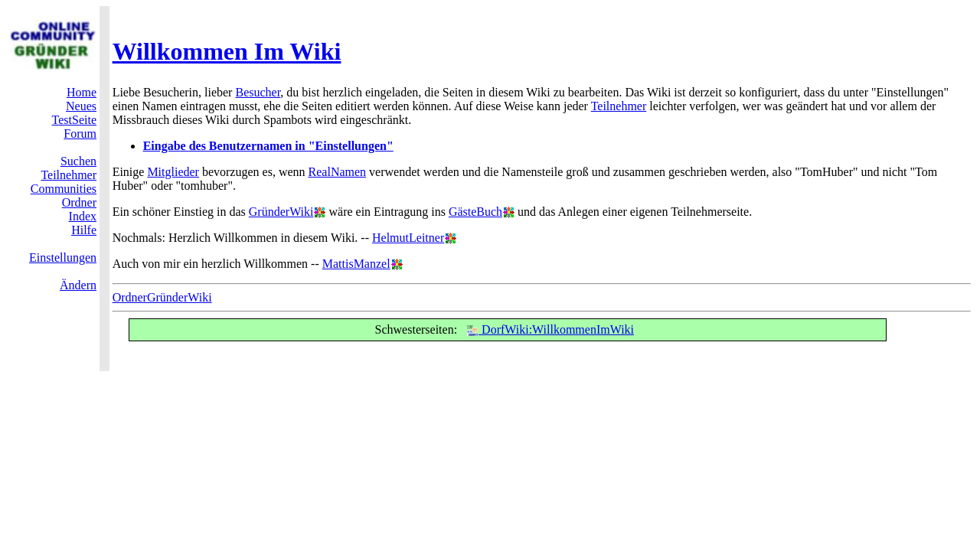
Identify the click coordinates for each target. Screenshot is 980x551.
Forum (80, 134)
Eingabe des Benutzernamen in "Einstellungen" (268, 146)
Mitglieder (173, 172)
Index (83, 216)
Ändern (78, 285)
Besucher (258, 92)
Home (82, 92)
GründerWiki (281, 212)
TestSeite (74, 120)
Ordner (79, 202)
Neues (81, 106)
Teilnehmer (69, 175)
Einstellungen (63, 258)
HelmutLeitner (408, 238)
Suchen (78, 161)
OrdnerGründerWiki (162, 297)
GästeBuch (475, 212)
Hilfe (84, 230)
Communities (64, 189)
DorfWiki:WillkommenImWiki (550, 329)
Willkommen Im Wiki (227, 51)
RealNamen (338, 172)
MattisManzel (356, 264)
